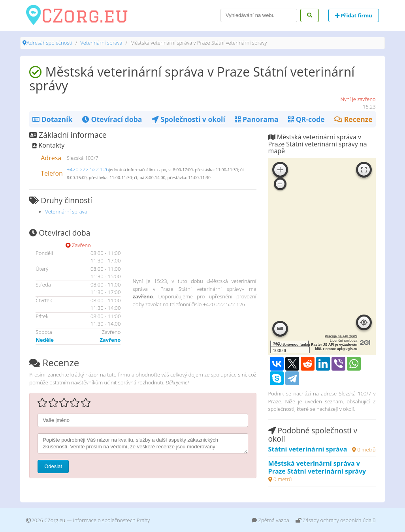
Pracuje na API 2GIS (341, 336)
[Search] (259, 15)
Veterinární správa (101, 43)
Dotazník (52, 119)
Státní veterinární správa (308, 449)
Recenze (353, 119)
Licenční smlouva (344, 341)
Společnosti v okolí (188, 119)
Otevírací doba (112, 119)
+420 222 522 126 (88, 169)
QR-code (306, 119)
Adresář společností (49, 43)
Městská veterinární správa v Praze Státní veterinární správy (317, 467)
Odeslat (53, 466)
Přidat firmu (354, 15)
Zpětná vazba (270, 520)
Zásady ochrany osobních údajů (336, 520)
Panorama (256, 119)
